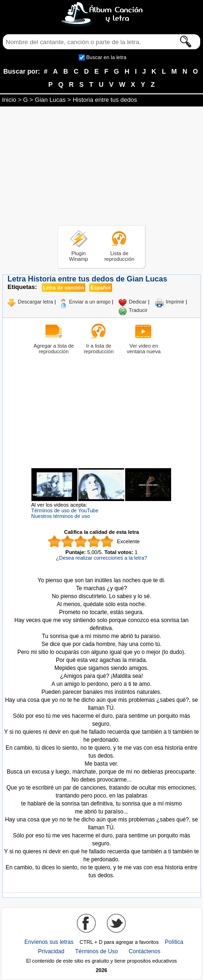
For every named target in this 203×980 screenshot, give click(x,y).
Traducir (138, 310)
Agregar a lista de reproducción (53, 349)
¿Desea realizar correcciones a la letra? (101, 558)
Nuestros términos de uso (61, 516)
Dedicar (138, 302)
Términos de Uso (96, 951)
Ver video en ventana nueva (143, 349)
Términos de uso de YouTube (65, 510)
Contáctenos (145, 951)
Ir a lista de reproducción (99, 349)
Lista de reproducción (120, 256)
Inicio (9, 100)
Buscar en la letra (106, 57)
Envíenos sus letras (49, 942)
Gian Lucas (50, 100)
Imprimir (175, 302)
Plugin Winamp (78, 256)
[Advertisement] (102, 167)
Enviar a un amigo (90, 302)
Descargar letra (35, 302)
